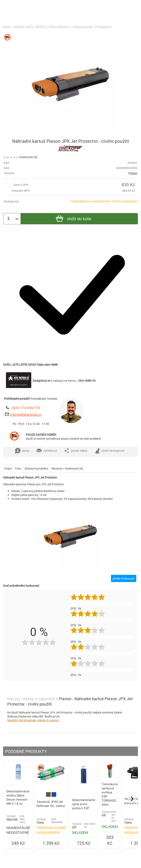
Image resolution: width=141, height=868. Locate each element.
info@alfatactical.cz (26, 415)
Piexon (133, 173)
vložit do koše (73, 219)
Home (7, 27)
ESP (74, 827)
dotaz (22, 451)
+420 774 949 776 (25, 408)
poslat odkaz (76, 451)
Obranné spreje (83, 27)
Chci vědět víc (87, 381)
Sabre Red (12, 819)
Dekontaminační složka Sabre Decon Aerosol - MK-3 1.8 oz (18, 797)
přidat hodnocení (124, 578)
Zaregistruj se (41, 381)
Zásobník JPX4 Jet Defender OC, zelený (51, 804)
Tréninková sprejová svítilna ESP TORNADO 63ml (110, 794)
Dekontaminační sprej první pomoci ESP (84, 804)
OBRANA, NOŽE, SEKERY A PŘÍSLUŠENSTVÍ (42, 27)
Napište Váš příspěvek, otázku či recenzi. (33, 720)
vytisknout (47, 451)
